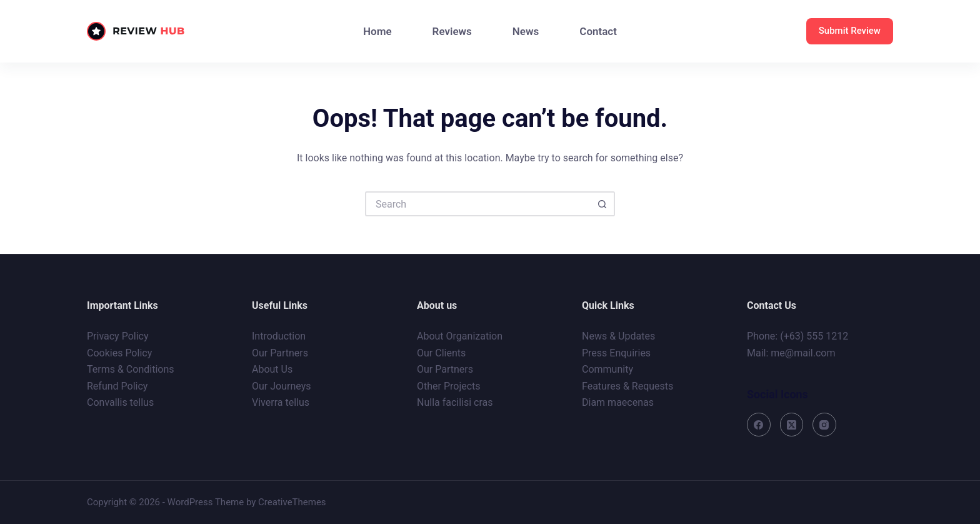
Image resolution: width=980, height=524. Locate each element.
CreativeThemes (292, 502)
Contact (598, 31)
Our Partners (280, 353)
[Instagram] (824, 425)
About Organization (460, 336)
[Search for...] (477, 204)
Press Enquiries (616, 353)
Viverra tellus (281, 402)
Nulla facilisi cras (455, 402)
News (526, 31)
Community (607, 369)
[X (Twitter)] (792, 425)
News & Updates (618, 336)
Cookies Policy (119, 353)
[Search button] (602, 204)
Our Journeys (281, 386)
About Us (272, 369)
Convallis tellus (120, 402)
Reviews (452, 31)
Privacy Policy (118, 336)
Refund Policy (117, 386)
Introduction (279, 336)
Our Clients (441, 353)
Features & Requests (627, 386)
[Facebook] (759, 425)
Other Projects (449, 386)
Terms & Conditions (131, 369)
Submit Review (850, 31)
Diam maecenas (618, 402)
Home (377, 31)
